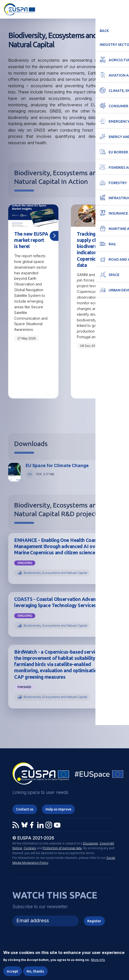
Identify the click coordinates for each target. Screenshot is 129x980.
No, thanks (36, 971)
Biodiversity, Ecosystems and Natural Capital (55, 573)
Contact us (25, 810)
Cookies (30, 849)
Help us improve (59, 810)
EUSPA (102, 275)
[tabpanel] (33, 302)
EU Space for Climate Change (57, 466)
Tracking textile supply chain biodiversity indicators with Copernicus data (94, 250)
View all (111, 414)
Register (94, 922)
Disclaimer (90, 844)
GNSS (55, 111)
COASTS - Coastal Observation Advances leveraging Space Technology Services (59, 603)
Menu (122, 9)
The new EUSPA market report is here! (30, 240)
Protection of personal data (62, 849)
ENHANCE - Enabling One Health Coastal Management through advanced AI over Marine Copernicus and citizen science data (60, 547)
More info (98, 960)
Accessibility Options (98, 9)
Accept (13, 971)
